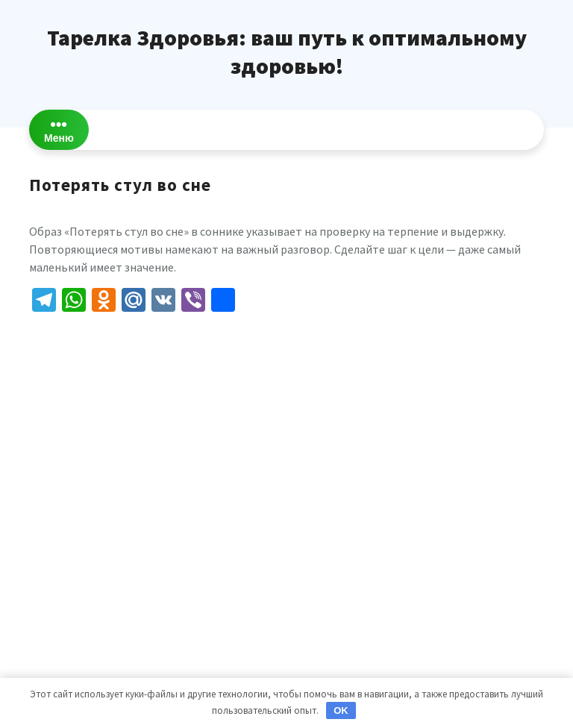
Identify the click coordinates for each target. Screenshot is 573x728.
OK (341, 710)
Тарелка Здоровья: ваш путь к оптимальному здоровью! (287, 51)
